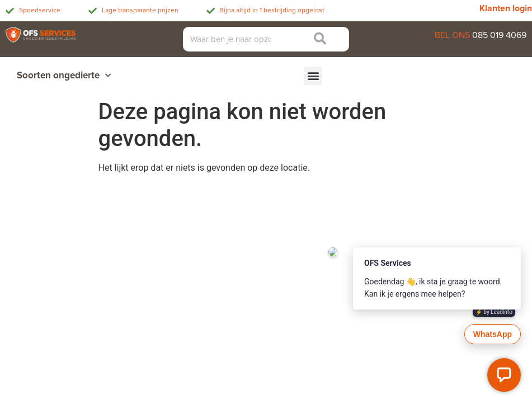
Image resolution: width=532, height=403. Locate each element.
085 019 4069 (499, 35)
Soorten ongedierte (64, 76)
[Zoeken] (317, 39)
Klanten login (506, 8)
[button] (313, 76)
